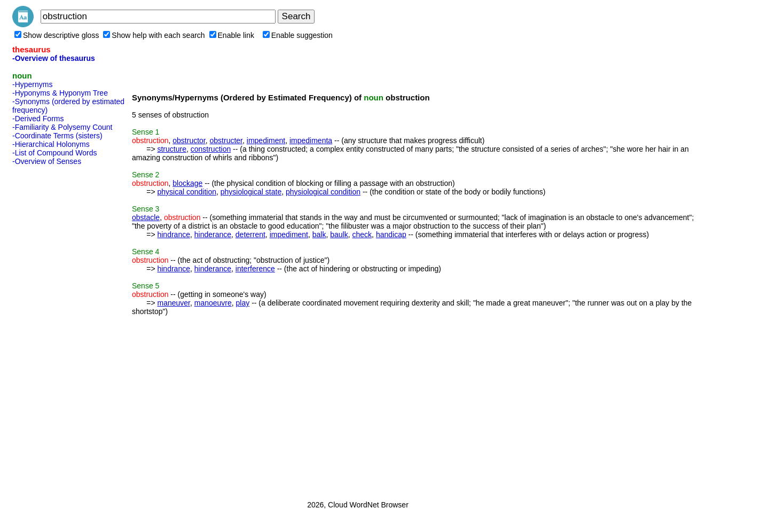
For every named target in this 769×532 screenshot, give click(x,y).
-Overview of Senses (47, 161)
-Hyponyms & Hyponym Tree (60, 93)
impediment (266, 140)
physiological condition (323, 192)
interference (255, 269)
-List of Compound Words (54, 153)
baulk (339, 234)
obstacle (146, 217)
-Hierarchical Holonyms (51, 144)
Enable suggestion (298, 35)
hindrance (174, 234)
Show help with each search (154, 35)
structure (171, 149)
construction (211, 149)
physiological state (251, 192)
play (243, 303)
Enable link (232, 35)
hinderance (213, 234)
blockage (187, 183)
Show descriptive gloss (57, 35)
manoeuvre (213, 303)
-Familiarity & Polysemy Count (62, 127)
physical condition (187, 192)
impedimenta (311, 140)
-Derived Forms (38, 119)
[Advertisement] (55, 330)
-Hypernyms (32, 84)
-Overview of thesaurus (54, 58)
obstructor (189, 140)
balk (319, 234)
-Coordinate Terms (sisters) (57, 136)
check (362, 234)
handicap (391, 234)
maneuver (173, 303)
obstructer (226, 140)
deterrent (250, 234)
